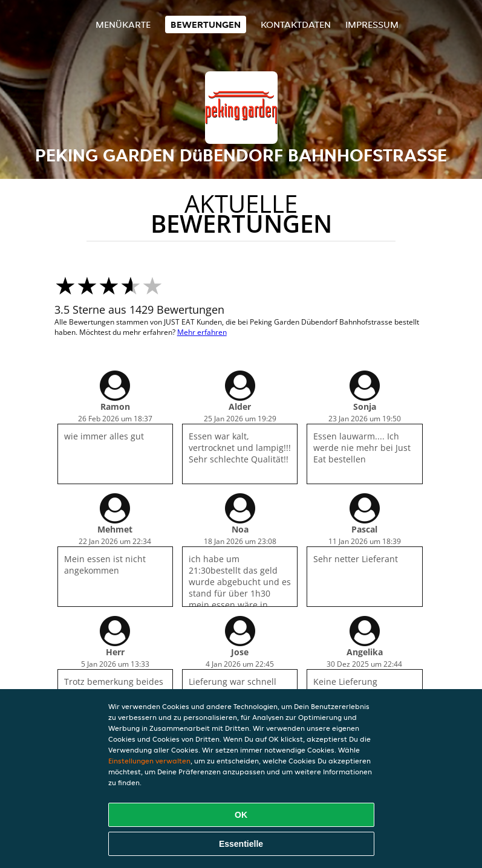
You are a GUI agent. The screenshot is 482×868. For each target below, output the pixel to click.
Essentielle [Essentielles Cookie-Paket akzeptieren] (241, 844)
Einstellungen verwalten (149, 761)
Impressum (372, 24)
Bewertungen (206, 24)
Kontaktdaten (296, 24)
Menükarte (123, 24)
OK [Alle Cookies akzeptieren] (241, 815)
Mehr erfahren (202, 332)
